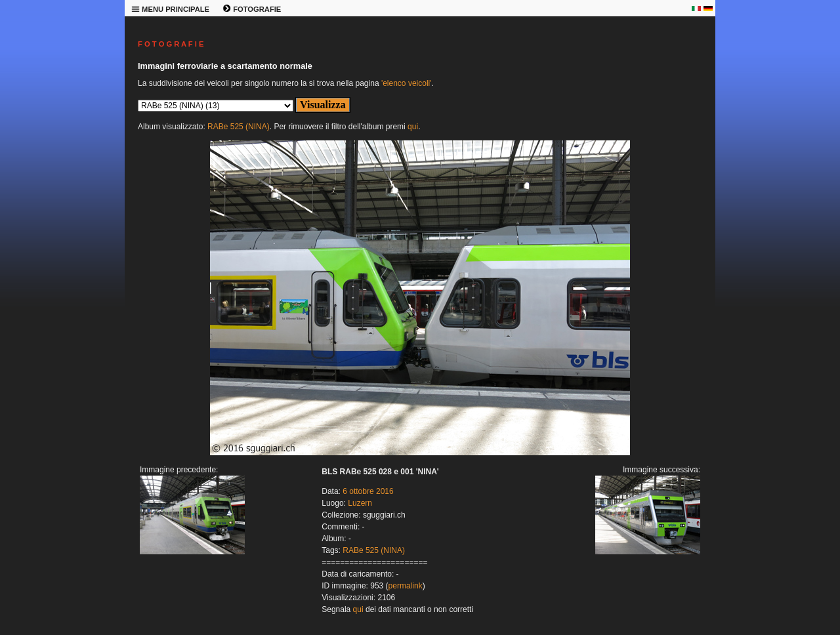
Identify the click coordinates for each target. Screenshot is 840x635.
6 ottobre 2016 (368, 491)
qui (413, 127)
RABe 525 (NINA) (239, 127)
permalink (406, 586)
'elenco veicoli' (407, 83)
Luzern (360, 503)
